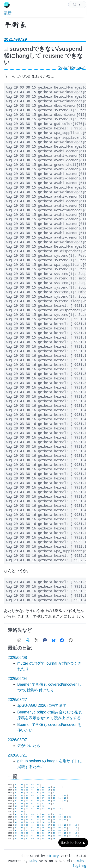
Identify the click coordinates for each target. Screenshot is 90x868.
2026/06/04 (17, 679)
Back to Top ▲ (73, 843)
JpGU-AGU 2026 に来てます (42, 705)
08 (43, 787)
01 (16, 785)
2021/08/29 (15, 39)
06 (38, 785)
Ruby (33, 861)
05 (33, 785)
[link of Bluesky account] (54, 639)
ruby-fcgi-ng (79, 863)
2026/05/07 (17, 740)
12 (60, 787)
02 (22, 785)
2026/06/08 (17, 658)
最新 (8, 13)
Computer (78, 68)
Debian (63, 68)
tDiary (53, 856)
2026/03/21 (17, 755)
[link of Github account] (71, 639)
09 (49, 787)
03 (27, 785)
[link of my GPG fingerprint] (28, 639)
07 (43, 798)
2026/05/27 (17, 700)
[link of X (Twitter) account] (36, 639)
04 (27, 787)
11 (49, 793)
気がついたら (29, 746)
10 (54, 787)
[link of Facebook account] (62, 639)
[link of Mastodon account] (45, 639)
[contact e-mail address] (19, 639)
